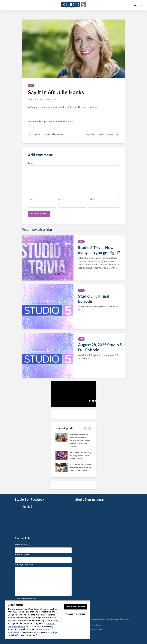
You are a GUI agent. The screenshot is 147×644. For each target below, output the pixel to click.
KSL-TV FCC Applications (94, 625)
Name (31, 199)
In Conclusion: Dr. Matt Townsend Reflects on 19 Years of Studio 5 (81, 468)
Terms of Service (93, 629)
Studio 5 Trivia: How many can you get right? (99, 250)
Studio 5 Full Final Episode (94, 299)
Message (24, 564)
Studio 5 (27, 507)
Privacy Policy (19, 626)
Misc (31, 85)
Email (61, 199)
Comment (32, 163)
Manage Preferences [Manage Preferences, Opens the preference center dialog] (75, 614)
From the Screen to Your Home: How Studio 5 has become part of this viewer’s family (80, 441)
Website (92, 199)
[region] (47, 620)
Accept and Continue (75, 606)
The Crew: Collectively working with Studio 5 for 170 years (80, 456)
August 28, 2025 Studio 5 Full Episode (100, 347)
